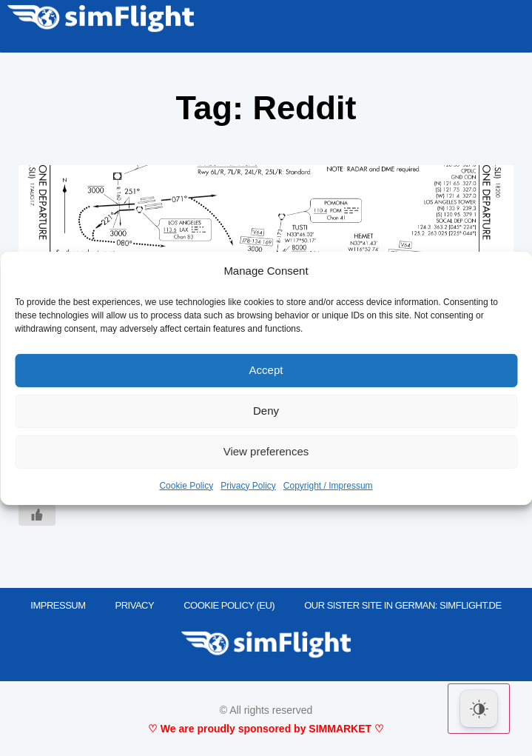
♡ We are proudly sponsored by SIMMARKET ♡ (266, 729)
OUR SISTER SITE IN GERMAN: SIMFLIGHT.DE (403, 605)
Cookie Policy (186, 486)
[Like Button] (37, 515)
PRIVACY (135, 605)
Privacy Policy (248, 486)
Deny (266, 411)
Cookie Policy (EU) (229, 605)
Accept (266, 370)
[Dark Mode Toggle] (479, 709)
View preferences (266, 451)
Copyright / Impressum (328, 486)
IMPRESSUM (58, 605)
